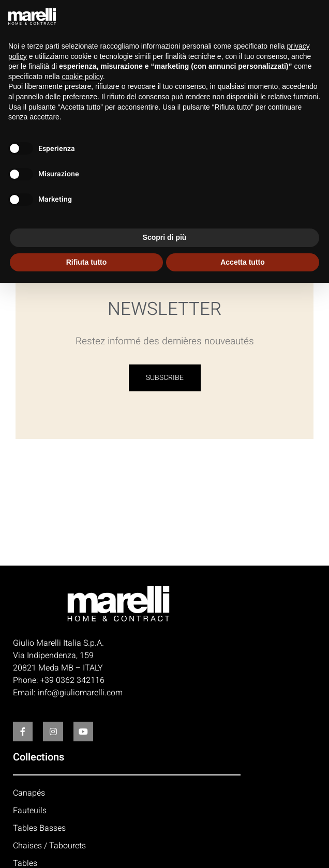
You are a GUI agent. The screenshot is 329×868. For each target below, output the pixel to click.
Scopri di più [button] (165, 237)
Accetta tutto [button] (243, 262)
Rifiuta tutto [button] (87, 262)
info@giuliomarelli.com (80, 693)
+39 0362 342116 (72, 680)
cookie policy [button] (83, 77)
